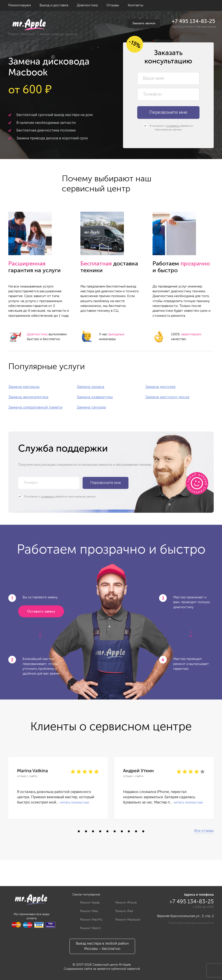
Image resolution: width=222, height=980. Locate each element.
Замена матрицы (24, 387)
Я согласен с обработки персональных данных (168, 128)
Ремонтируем (20, 5)
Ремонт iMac (86, 911)
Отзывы (113, 5)
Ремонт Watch (87, 928)
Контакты (136, 5)
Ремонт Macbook (125, 920)
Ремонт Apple (87, 903)
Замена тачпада (91, 407)
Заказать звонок (144, 23)
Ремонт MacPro (88, 920)
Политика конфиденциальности (191, 923)
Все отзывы (204, 831)
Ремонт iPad (121, 911)
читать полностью (74, 803)
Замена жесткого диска (167, 397)
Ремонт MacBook (22, 34)
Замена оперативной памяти (35, 407)
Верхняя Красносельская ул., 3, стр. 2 (185, 916)
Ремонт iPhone (123, 903)
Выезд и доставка (54, 5)
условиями (173, 126)
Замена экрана (90, 387)
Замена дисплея (160, 387)
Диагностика (87, 5)
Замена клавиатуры (95, 397)
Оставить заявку (41, 612)
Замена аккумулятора (28, 397)
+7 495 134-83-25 (193, 21)
